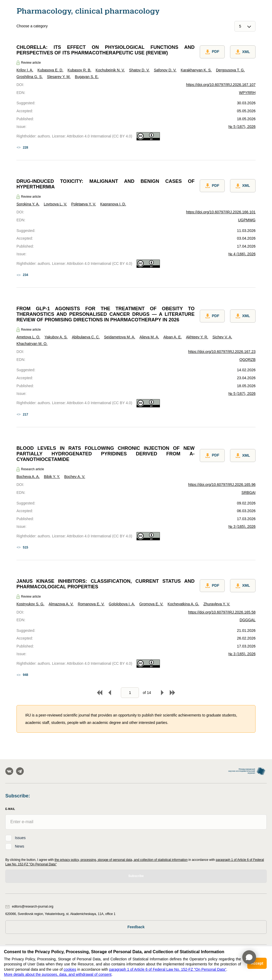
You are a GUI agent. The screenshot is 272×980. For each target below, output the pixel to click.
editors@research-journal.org (29, 906)
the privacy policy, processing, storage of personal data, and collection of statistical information (121, 860)
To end (172, 693)
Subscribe (136, 876)
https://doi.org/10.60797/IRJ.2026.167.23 (222, 352)
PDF (212, 52)
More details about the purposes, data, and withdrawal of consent (58, 974)
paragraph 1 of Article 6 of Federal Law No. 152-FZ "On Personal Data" (168, 969)
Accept (257, 963)
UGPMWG (247, 220)
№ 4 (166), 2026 (242, 254)
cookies (70, 969)
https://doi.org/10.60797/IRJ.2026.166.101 (221, 212)
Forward (162, 693)
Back (110, 693)
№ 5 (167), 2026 (242, 127)
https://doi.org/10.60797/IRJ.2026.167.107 (221, 85)
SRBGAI (248, 493)
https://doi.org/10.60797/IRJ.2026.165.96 (222, 485)
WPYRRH (247, 93)
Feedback (136, 927)
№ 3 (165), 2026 (242, 526)
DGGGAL (248, 620)
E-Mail (10, 809)
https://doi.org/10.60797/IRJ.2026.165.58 (222, 612)
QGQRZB (247, 360)
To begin (100, 693)
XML (243, 52)
